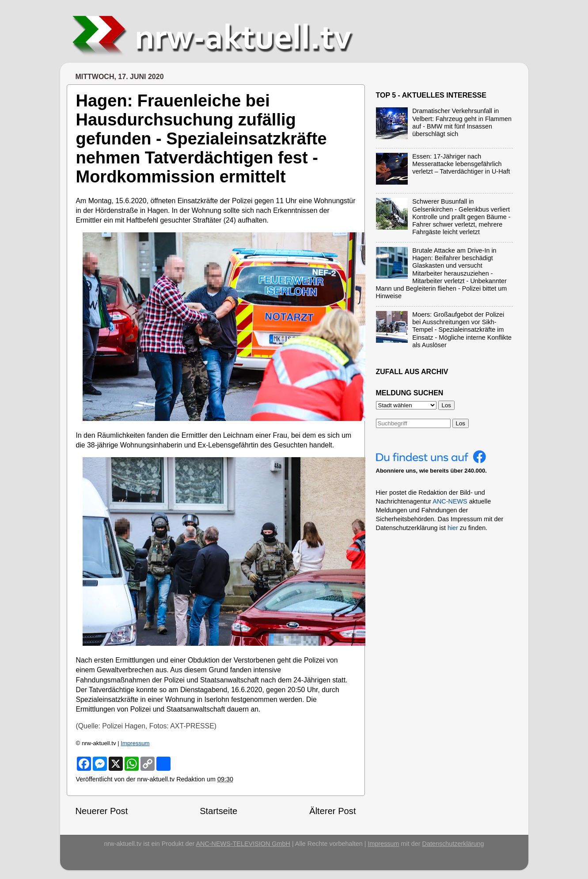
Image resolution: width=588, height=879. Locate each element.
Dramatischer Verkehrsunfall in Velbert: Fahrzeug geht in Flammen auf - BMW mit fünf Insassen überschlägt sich (462, 122)
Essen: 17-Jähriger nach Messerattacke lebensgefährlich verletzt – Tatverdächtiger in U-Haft (461, 164)
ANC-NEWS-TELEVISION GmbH (243, 844)
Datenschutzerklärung (453, 844)
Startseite (218, 811)
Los (461, 423)
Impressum (135, 743)
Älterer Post (332, 811)
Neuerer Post (102, 811)
